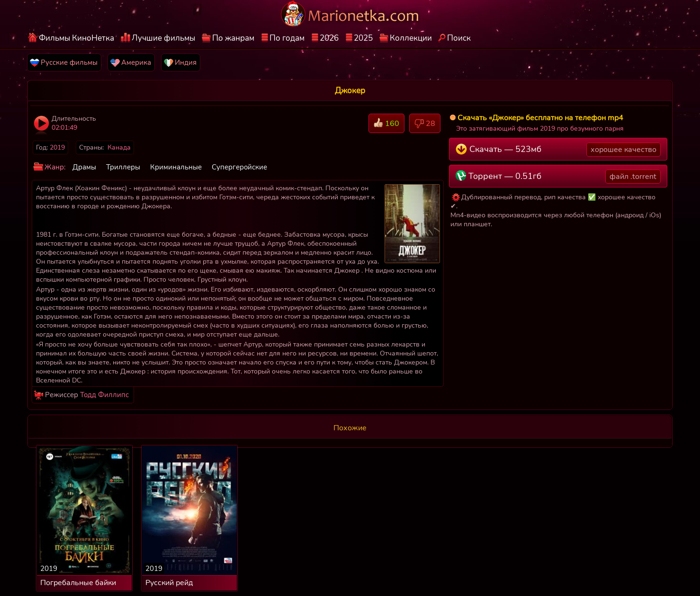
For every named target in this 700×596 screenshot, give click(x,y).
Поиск (459, 38)
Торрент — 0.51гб (558, 177)
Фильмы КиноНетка (76, 38)
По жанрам (233, 38)
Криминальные (176, 167)
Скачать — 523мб (558, 150)
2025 (363, 38)
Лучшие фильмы (163, 38)
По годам (287, 38)
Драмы (84, 167)
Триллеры (123, 167)
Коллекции (411, 38)
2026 (329, 38)
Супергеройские (239, 167)
